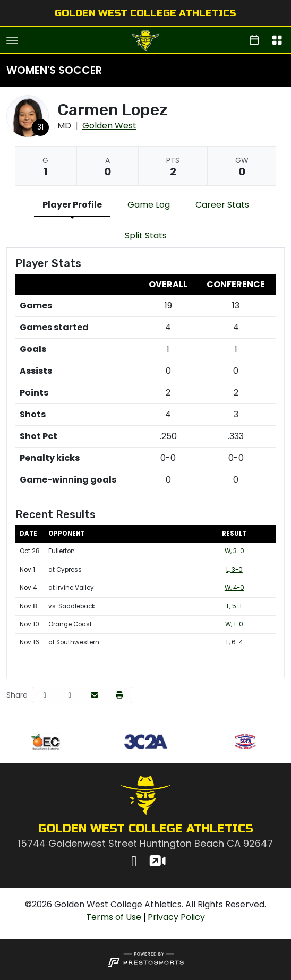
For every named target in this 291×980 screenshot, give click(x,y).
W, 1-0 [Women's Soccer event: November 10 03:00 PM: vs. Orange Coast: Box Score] (234, 624)
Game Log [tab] (149, 205)
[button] (119, 695)
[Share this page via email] (95, 695)
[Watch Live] (157, 863)
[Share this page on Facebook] (45, 695)
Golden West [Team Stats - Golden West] (109, 126)
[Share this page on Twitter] (70, 695)
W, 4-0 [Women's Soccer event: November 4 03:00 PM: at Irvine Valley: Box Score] (234, 588)
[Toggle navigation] (12, 40)
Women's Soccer (54, 70)
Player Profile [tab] (72, 205)
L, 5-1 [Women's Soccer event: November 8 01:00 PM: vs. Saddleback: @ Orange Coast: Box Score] (234, 606)
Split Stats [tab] (146, 235)
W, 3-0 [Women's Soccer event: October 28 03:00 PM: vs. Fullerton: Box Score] (234, 551)
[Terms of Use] (114, 917)
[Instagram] (134, 863)
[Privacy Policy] (176, 917)
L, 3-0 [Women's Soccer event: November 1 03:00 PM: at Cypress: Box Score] (234, 570)
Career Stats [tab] (222, 205)
